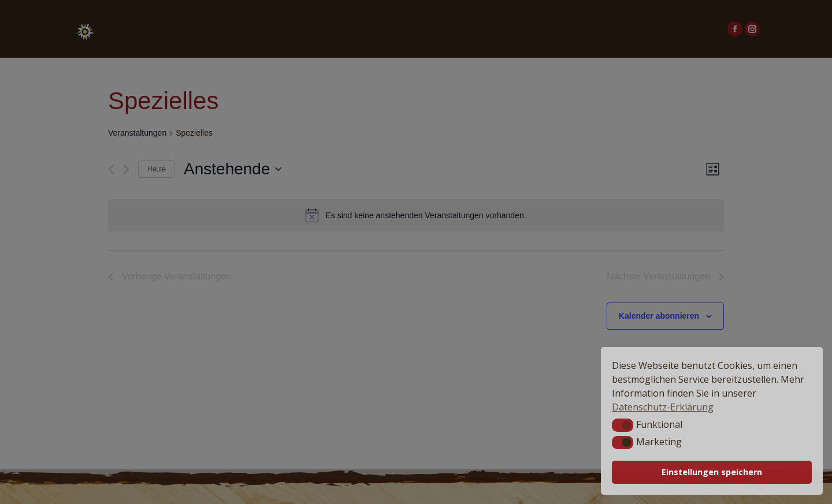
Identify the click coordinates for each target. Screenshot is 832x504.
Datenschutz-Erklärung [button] (663, 407)
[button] (623, 425)
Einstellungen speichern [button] (712, 472)
